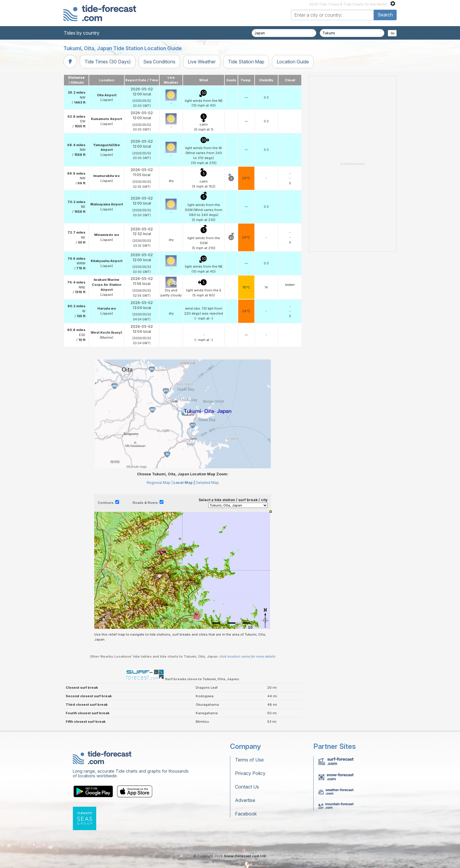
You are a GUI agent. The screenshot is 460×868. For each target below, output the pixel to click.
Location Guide (293, 62)
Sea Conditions (159, 62)
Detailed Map (207, 483)
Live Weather (202, 62)
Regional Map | (160, 483)
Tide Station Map (246, 62)
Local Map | (184, 483)
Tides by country (82, 33)
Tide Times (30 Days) (108, 62)
